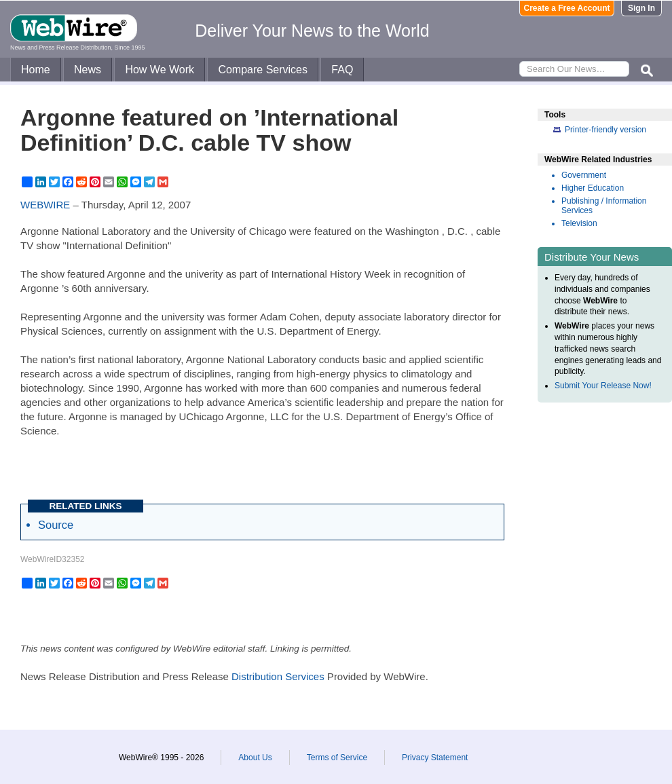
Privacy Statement (435, 758)
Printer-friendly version (605, 130)
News (88, 70)
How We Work (160, 70)
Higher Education (593, 188)
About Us (255, 758)
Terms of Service (337, 758)
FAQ (342, 70)
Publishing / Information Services (604, 206)
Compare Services (263, 70)
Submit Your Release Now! (603, 386)
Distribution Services (278, 676)
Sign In (641, 8)
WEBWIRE (45, 205)
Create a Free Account (567, 8)
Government (584, 175)
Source (56, 525)
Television (579, 223)
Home (36, 70)
